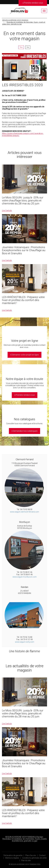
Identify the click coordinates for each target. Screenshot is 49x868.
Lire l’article (7, 211)
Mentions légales (12, 858)
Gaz (28, 47)
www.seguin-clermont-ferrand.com (24, 512)
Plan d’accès (31, 855)
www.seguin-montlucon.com (25, 577)
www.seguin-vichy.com (25, 642)
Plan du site (26, 860)
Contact (42, 855)
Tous (21, 47)
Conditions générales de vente (34, 858)
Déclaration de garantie (13, 855)
